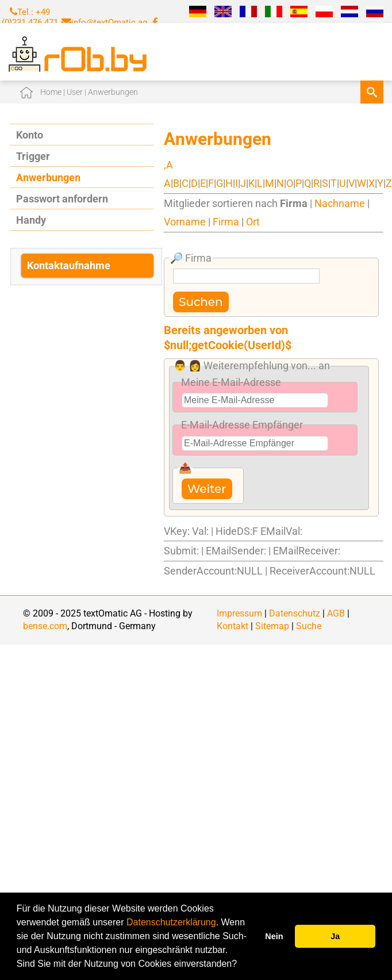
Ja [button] (335, 936)
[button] (241, 965)
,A (168, 165)
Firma (226, 222)
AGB (336, 613)
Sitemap (272, 626)
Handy (31, 220)
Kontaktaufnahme (69, 265)
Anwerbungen (48, 177)
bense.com (45, 626)
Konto (30, 135)
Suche (309, 626)
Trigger (33, 156)
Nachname (340, 203)
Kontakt (232, 626)
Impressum (239, 613)
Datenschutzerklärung (171, 922)
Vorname (185, 222)
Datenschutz (295, 613)
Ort (253, 222)
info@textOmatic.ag (109, 22)
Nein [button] (274, 936)
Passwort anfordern (62, 199)
